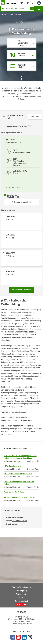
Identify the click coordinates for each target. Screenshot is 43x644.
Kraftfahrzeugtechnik (13, 14)
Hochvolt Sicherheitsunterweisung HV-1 (19, 497)
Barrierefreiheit (21, 601)
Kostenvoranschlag (21, 202)
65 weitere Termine (22, 289)
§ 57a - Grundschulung (12, 466)
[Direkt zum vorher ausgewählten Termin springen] (22, 43)
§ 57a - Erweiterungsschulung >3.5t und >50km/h (19, 483)
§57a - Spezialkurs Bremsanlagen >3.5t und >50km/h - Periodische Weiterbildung (20, 457)
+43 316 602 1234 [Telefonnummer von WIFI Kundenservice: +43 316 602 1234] (20, 521)
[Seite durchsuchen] (18, 9)
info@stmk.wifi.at (25, 624)
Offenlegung (21, 591)
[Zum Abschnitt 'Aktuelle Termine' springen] (22, 54)
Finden (32, 9)
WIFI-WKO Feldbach (22, 152)
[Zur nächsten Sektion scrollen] (21, 79)
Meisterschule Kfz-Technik (14, 492)
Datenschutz (21, 594)
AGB (21, 598)
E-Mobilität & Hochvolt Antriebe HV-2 (18, 474)
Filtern (35, 117)
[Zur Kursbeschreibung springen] (22, 66)
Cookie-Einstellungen (21, 587)
